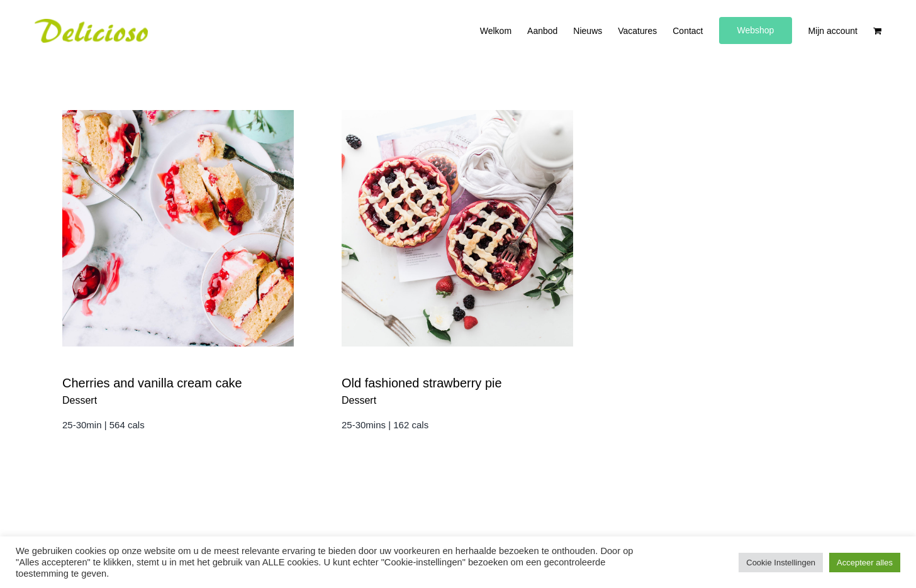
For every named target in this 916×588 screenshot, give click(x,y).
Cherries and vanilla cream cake (152, 383)
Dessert (80, 400)
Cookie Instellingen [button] (781, 563)
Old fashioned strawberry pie (422, 383)
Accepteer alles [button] (865, 563)
